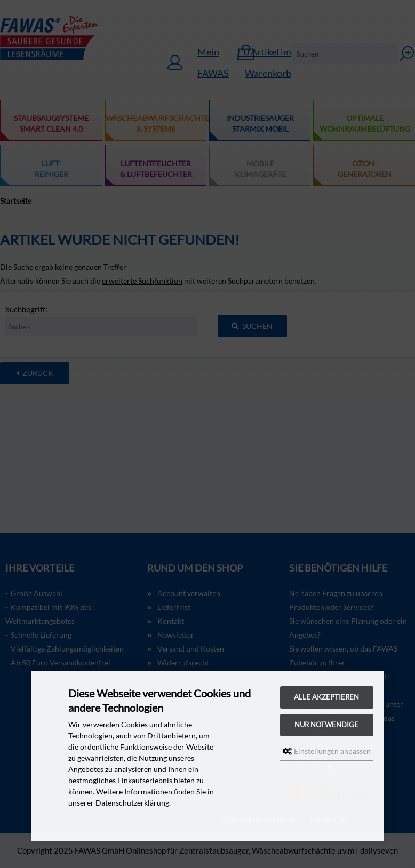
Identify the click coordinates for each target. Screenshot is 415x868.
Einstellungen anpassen (327, 751)
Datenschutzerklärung (258, 819)
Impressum (328, 819)
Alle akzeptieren (326, 697)
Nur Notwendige (326, 725)
